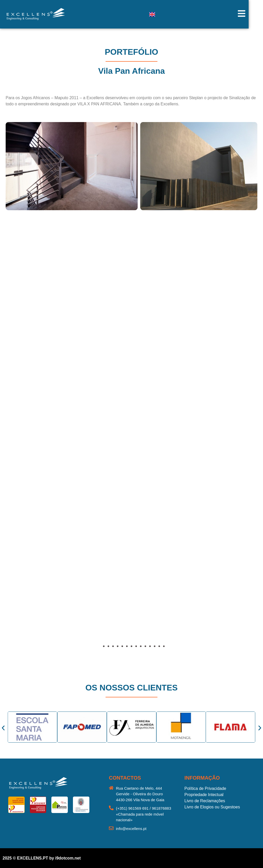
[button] (19, 606)
